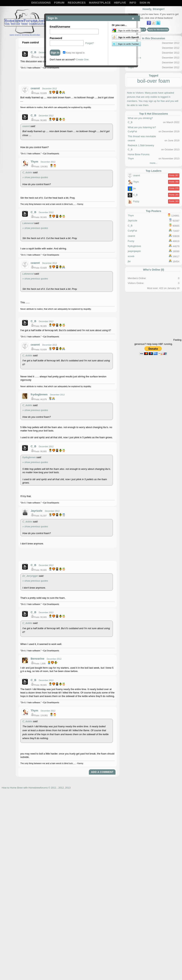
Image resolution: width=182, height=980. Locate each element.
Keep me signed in (74, 53)
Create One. (83, 59)
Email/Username (60, 27)
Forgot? (90, 43)
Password (56, 38)
